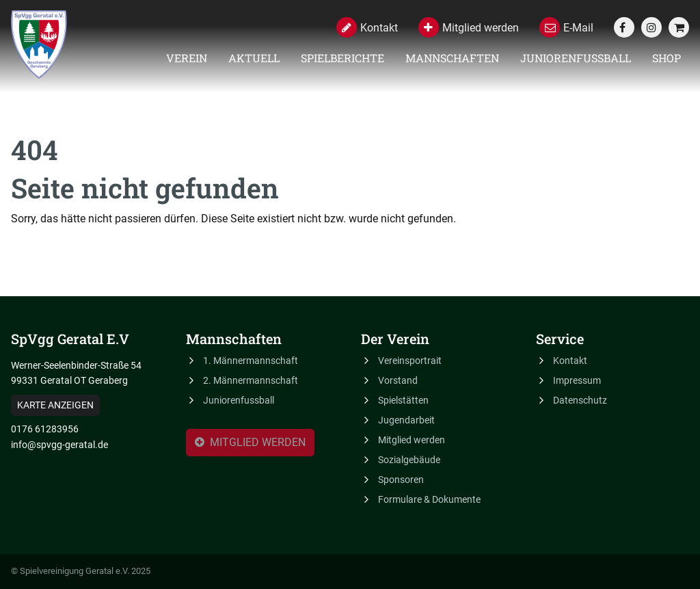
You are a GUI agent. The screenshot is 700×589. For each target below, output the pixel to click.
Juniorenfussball (576, 58)
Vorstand (398, 380)
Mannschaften (452, 58)
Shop (667, 58)
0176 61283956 (45, 429)
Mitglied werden (250, 444)
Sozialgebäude (409, 460)
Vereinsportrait (410, 361)
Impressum (577, 380)
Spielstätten (403, 400)
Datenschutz (580, 400)
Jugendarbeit (406, 420)
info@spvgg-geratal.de (59, 445)
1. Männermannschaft (251, 361)
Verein (187, 58)
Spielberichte (342, 58)
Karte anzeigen (55, 405)
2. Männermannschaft (251, 380)
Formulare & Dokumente (429, 499)
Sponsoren (401, 480)
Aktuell (254, 58)
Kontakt (570, 361)
